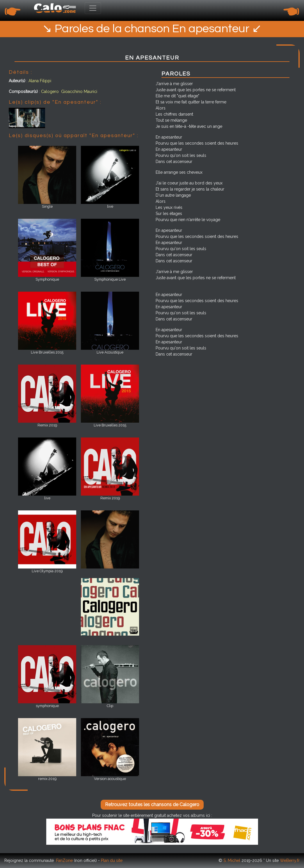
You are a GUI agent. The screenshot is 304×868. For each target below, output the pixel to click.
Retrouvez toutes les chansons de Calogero (152, 805)
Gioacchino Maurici (79, 92)
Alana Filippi (40, 81)
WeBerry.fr (290, 860)
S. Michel (232, 860)
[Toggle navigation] (93, 8)
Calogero (50, 92)
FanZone (64, 860)
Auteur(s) (17, 81)
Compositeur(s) (23, 92)
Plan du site (112, 860)
